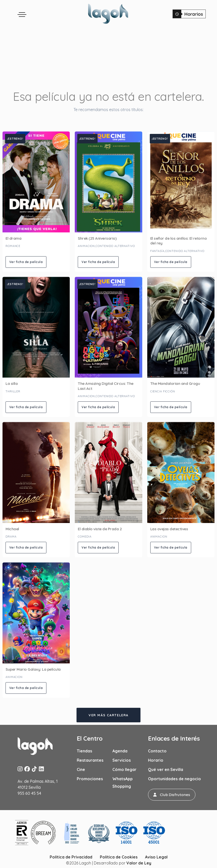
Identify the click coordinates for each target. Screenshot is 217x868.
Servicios (122, 760)
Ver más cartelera (108, 715)
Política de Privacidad (71, 857)
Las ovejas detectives (169, 529)
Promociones (90, 779)
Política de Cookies (119, 857)
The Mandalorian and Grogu (175, 383)
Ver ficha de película (26, 262)
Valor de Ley (139, 863)
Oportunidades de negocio (174, 779)
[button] (172, 795)
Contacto (157, 751)
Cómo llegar (124, 769)
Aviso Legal (156, 857)
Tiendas (84, 751)
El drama (13, 238)
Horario (156, 760)
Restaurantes (90, 760)
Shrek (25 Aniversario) (97, 238)
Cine (81, 769)
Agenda (120, 751)
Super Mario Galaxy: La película (33, 669)
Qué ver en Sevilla (166, 769)
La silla (12, 383)
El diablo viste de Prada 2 (100, 529)
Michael (12, 529)
